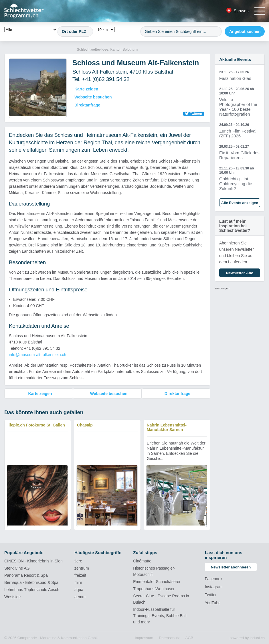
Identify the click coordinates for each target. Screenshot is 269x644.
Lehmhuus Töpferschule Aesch (32, 590)
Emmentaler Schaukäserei (157, 582)
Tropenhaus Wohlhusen (154, 589)
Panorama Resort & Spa (26, 575)
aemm (80, 597)
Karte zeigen (86, 89)
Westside (12, 597)
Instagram (214, 587)
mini (78, 582)
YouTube (213, 603)
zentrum (82, 568)
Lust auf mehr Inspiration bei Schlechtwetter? (235, 226)
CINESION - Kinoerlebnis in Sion (33, 561)
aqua (79, 590)
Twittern (196, 114)
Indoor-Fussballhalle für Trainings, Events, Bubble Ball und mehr (160, 616)
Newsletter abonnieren (231, 567)
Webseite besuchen (93, 97)
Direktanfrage (87, 105)
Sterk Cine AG (17, 568)
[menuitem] (144, 638)
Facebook (214, 579)
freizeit (80, 575)
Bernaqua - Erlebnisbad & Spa (31, 582)
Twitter (211, 595)
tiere (78, 561)
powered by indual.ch (247, 638)
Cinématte (142, 561)
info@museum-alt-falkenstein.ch (37, 355)
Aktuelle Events (235, 59)
